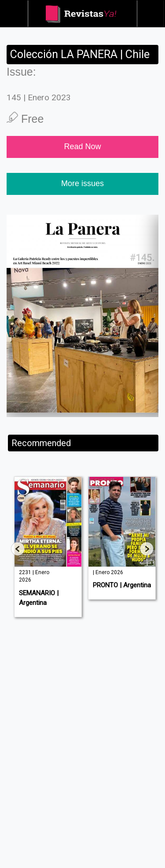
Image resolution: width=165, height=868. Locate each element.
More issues (82, 183)
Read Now (82, 146)
